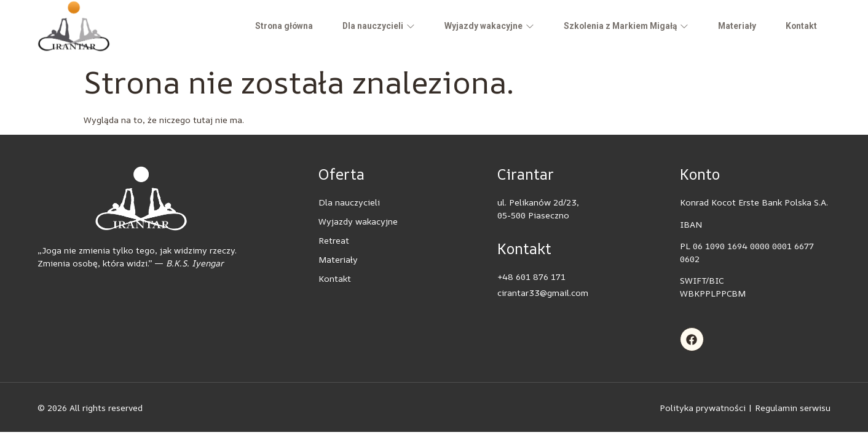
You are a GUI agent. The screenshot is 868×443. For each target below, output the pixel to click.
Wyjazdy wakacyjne (479, 26)
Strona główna (270, 26)
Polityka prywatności (703, 408)
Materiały (733, 26)
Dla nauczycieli (367, 26)
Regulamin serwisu (793, 408)
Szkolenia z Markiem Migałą (619, 26)
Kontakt (799, 26)
